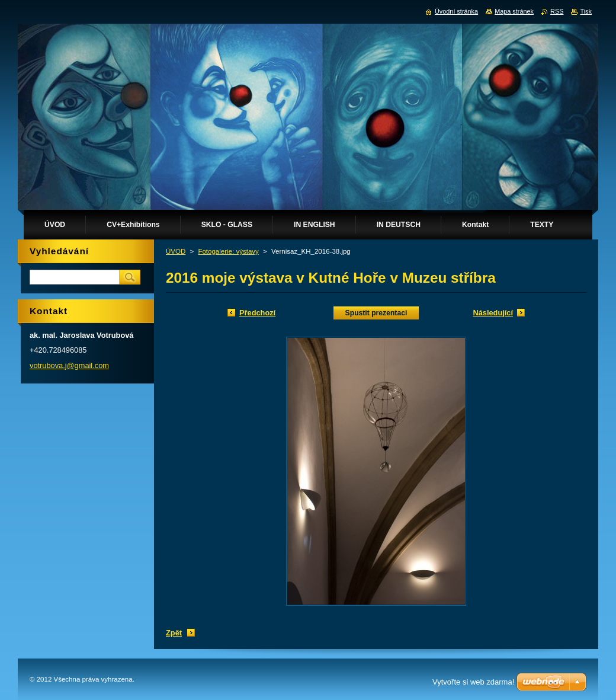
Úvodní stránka (456, 11)
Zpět (174, 633)
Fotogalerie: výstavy (228, 251)
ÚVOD (176, 251)
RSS (557, 11)
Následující (493, 313)
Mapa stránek (514, 11)
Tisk (586, 11)
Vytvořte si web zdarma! (473, 682)
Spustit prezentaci (376, 313)
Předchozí (257, 313)
